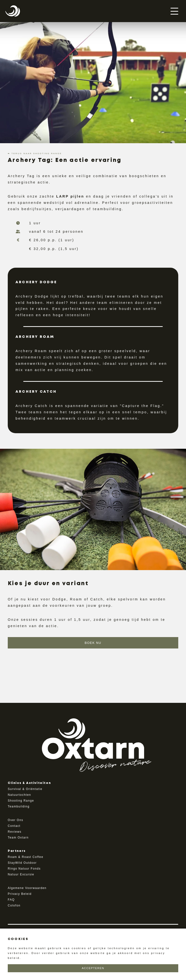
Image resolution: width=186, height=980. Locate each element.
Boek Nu (93, 643)
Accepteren (93, 968)
